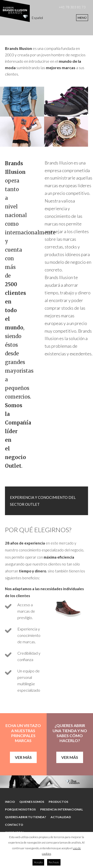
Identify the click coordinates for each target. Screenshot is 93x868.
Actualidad (61, 817)
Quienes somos (32, 802)
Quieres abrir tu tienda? (26, 817)
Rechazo (54, 862)
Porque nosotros (20, 809)
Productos (58, 802)
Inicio (10, 802)
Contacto (14, 825)
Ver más (23, 757)
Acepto (38, 862)
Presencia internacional (62, 809)
